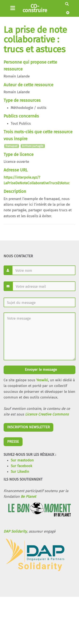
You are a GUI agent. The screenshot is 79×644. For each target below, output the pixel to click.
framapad (11, 146)
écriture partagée (33, 146)
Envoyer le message (40, 370)
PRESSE (13, 442)
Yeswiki (42, 380)
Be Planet (28, 497)
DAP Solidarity (15, 531)
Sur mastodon (22, 460)
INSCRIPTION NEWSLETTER (28, 427)
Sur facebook (21, 466)
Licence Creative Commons (47, 414)
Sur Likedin (20, 472)
